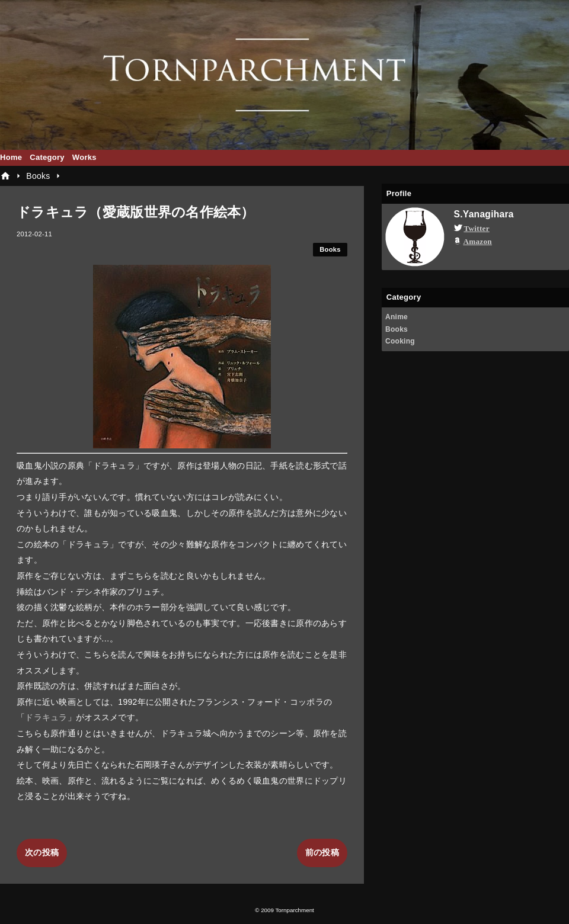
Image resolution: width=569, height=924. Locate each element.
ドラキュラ (46, 717)
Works (84, 157)
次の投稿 (42, 852)
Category (47, 157)
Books (330, 249)
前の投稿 (322, 852)
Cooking (400, 341)
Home (11, 157)
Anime (397, 317)
